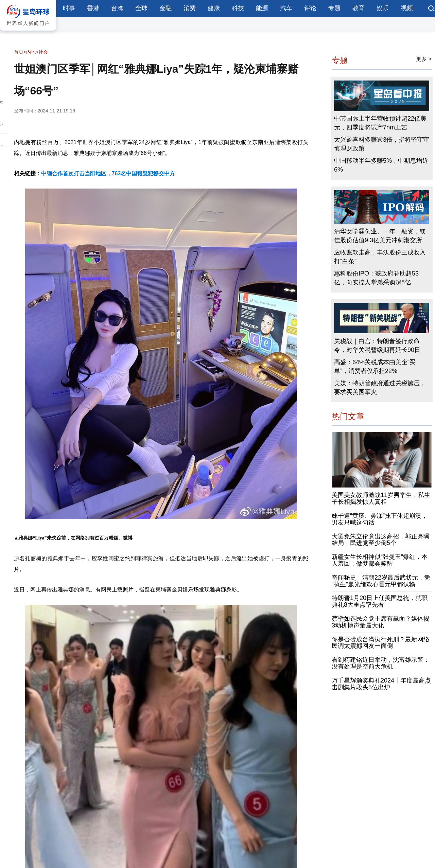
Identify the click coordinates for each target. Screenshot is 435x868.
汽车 (286, 8)
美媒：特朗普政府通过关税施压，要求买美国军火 (380, 388)
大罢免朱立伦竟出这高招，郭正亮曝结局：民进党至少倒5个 (381, 540)
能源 (262, 8)
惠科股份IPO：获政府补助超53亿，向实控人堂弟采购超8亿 (376, 278)
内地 (31, 52)
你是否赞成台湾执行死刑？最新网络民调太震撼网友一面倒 (381, 643)
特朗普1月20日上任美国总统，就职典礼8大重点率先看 (380, 602)
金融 (166, 8)
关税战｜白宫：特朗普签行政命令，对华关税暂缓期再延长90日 (377, 346)
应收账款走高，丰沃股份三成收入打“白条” (380, 257)
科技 (238, 8)
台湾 (117, 8)
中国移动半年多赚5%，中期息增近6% (381, 165)
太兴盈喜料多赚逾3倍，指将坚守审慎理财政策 (382, 144)
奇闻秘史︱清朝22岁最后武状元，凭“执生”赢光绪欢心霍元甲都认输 (381, 581)
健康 (214, 8)
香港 (93, 8)
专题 (334, 8)
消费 (190, 8)
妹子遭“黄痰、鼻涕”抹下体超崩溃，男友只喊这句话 (380, 519)
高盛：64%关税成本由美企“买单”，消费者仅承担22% (375, 367)
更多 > (424, 59)
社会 (43, 52)
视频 (407, 8)
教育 (359, 8)
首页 (19, 52)
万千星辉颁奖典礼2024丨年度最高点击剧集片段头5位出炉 (381, 684)
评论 (310, 8)
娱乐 (383, 8)
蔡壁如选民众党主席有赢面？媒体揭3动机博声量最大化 (381, 622)
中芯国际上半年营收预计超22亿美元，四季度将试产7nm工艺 (380, 123)
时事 (69, 8)
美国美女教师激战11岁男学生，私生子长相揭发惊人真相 (381, 499)
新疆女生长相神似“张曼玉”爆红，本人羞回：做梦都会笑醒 (380, 561)
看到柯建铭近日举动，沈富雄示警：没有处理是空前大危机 (381, 663)
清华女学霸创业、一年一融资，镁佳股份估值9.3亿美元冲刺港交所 (380, 236)
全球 (141, 8)
